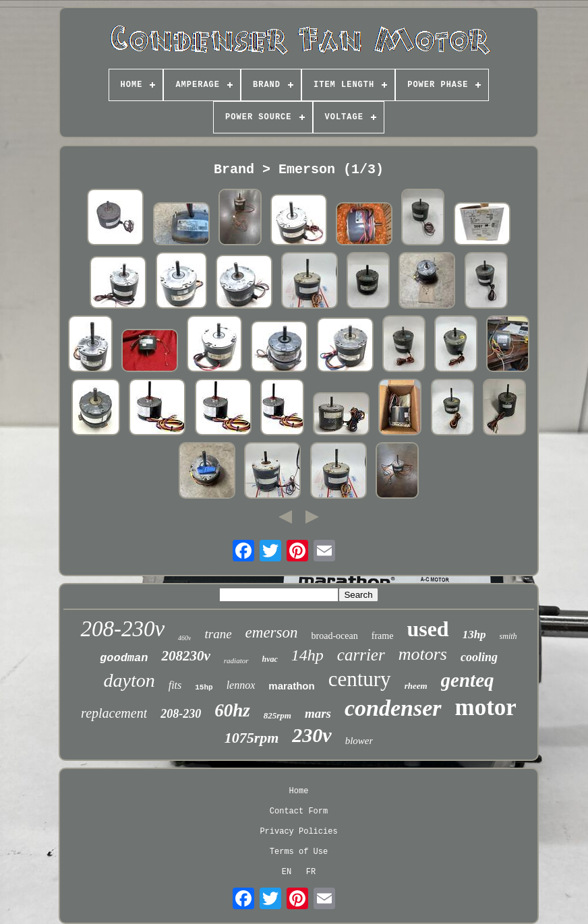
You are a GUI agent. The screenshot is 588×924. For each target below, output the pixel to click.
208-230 (181, 714)
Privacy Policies (298, 832)
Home (299, 791)
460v (184, 638)
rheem (416, 686)
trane (218, 634)
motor (486, 707)
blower (359, 741)
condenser (393, 708)
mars (318, 713)
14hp (307, 655)
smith (508, 636)
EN (287, 872)
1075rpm (252, 738)
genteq (468, 680)
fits (175, 685)
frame (383, 636)
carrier (361, 655)
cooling (479, 657)
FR (311, 872)
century (360, 679)
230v (312, 735)
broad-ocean (335, 636)
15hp (204, 687)
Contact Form (299, 811)
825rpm (277, 715)
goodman (124, 658)
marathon (291, 686)
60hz (232, 710)
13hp (474, 635)
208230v (185, 656)
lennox (241, 685)
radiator (236, 660)
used (428, 629)
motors (423, 654)
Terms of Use (299, 852)
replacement (114, 713)
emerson (272, 633)
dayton (129, 680)
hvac (270, 659)
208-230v (122, 629)
